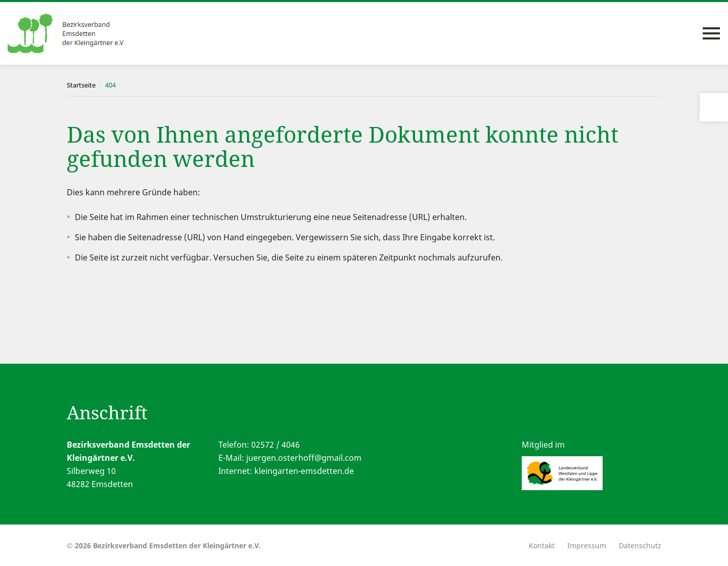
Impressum (587, 546)
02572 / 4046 (276, 445)
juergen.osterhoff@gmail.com (304, 458)
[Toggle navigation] (711, 33)
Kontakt (542, 546)
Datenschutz (640, 546)
